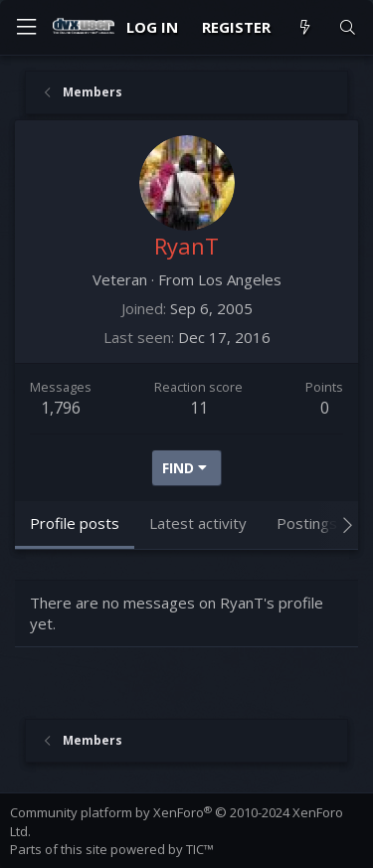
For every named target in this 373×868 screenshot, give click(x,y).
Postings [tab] (307, 523)
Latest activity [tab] (198, 523)
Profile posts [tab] (75, 523)
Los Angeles (240, 279)
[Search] (348, 27)
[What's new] (304, 27)
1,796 (61, 408)
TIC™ (200, 849)
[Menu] (26, 27)
